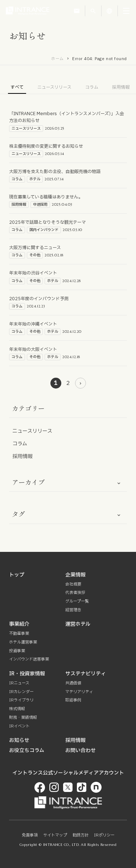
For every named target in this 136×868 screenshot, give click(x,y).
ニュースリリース (54, 87)
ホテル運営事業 (23, 642)
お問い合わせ (81, 750)
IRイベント (19, 726)
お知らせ (19, 740)
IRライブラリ (21, 700)
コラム (92, 87)
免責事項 (30, 835)
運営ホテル (78, 624)
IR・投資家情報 (27, 674)
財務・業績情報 (23, 718)
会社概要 (73, 584)
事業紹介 (19, 624)
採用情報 (121, 87)
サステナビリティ (86, 674)
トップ (17, 575)
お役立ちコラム (27, 750)
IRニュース (19, 683)
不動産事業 (19, 634)
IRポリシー (104, 835)
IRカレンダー (21, 692)
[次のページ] (81, 383)
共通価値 (73, 683)
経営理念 (73, 610)
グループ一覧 (77, 601)
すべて (17, 87)
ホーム (57, 59)
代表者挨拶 (75, 593)
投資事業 (17, 651)
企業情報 (75, 575)
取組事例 (73, 700)
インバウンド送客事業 (29, 659)
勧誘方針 (81, 835)
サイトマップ (55, 835)
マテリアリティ (79, 692)
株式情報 (17, 709)
